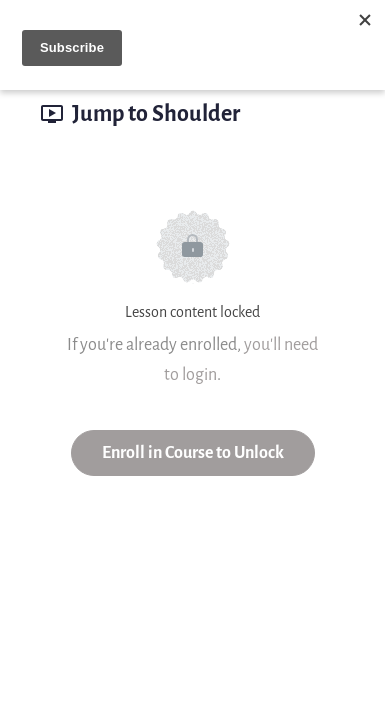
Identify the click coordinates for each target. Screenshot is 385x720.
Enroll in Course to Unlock (193, 452)
